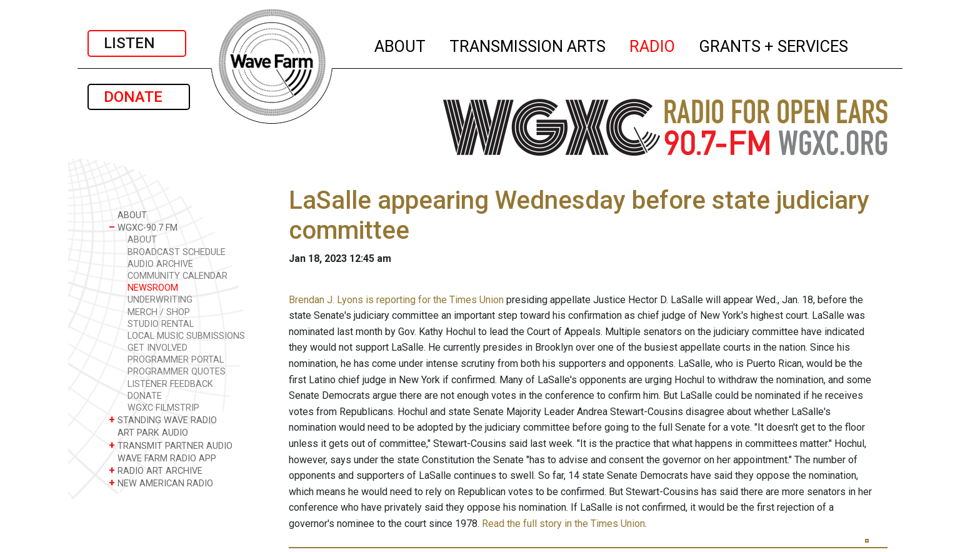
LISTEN (137, 43)
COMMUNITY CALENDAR (177, 276)
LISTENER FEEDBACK (170, 384)
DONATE (139, 97)
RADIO (653, 44)
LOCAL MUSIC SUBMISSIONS (186, 336)
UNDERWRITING (160, 300)
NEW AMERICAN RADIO (161, 483)
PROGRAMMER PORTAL (176, 360)
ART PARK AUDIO (148, 432)
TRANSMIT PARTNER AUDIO (171, 445)
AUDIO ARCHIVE (160, 264)
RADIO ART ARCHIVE (156, 470)
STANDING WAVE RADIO (163, 420)
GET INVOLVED (157, 348)
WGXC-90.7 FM (143, 227)
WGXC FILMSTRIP (163, 408)
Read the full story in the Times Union (563, 524)
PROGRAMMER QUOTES (177, 372)
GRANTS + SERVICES (774, 44)
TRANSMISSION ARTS (528, 44)
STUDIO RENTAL (161, 324)
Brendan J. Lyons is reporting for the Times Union (396, 300)
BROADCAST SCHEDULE (177, 252)
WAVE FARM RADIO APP (162, 458)
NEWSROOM (153, 288)
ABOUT (401, 44)
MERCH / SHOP (159, 312)
